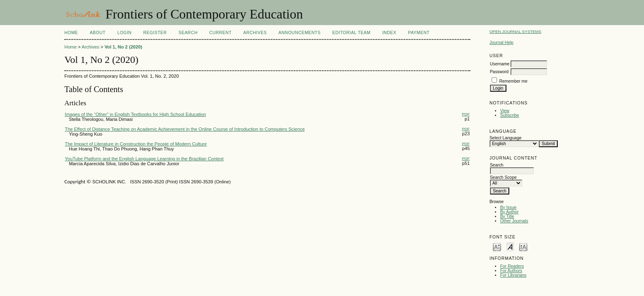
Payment (419, 33)
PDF (466, 114)
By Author (509, 212)
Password (499, 72)
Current (220, 33)
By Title (507, 216)
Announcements (300, 33)
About (98, 33)
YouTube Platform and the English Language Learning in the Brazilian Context (144, 159)
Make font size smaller (497, 246)
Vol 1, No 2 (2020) (123, 47)
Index (389, 33)
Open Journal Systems (515, 31)
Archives (255, 33)
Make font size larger (523, 246)
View (505, 111)
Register (155, 33)
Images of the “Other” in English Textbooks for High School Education (136, 114)
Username (500, 64)
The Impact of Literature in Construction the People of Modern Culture (136, 144)
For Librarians (513, 275)
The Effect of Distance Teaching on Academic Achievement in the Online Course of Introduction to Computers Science (185, 129)
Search (188, 33)
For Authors (511, 271)
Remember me (514, 81)
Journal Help (501, 43)
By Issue (508, 207)
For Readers (512, 266)
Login (124, 33)
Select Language (506, 138)
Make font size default (510, 246)
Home (71, 33)
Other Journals (514, 221)
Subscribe (510, 115)
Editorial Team (351, 33)
